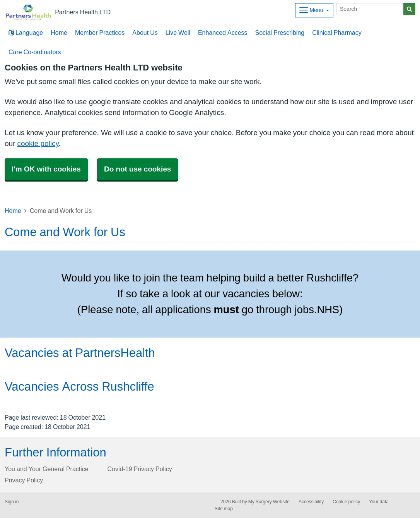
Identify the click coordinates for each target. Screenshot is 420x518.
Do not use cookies (137, 169)
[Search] (370, 9)
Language (26, 33)
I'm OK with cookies (46, 169)
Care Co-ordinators (35, 52)
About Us (145, 33)
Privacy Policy (24, 480)
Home (59, 33)
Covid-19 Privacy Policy (140, 469)
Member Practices (100, 33)
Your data (379, 502)
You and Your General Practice (47, 469)
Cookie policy (346, 502)
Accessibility (311, 502)
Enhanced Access (223, 33)
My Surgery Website (269, 502)
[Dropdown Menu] (314, 10)
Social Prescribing (280, 33)
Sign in (12, 502)
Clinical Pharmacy (337, 33)
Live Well (178, 33)
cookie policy (38, 143)
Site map (224, 509)
